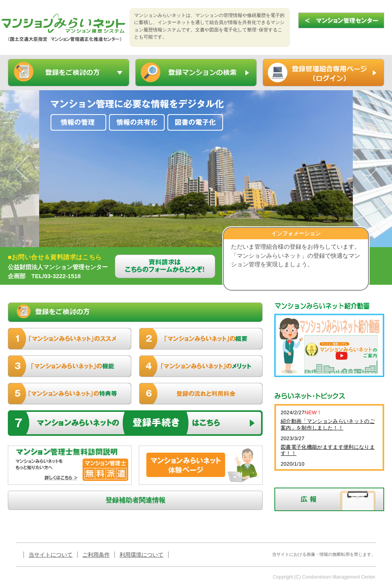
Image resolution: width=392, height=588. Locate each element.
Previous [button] (25, 169)
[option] (196, 169)
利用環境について (142, 555)
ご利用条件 (96, 555)
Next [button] (367, 169)
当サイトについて (51, 555)
